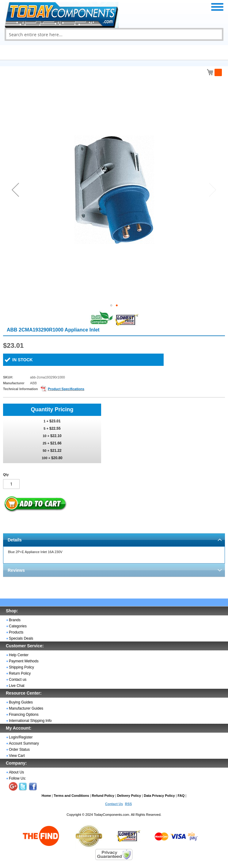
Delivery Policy (129, 796)
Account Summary (24, 743)
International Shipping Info (30, 721)
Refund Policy (103, 796)
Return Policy (20, 673)
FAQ (181, 796)
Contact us (18, 680)
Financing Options (24, 715)
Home (46, 796)
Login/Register (21, 737)
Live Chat (17, 686)
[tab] (114, 540)
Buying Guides (21, 702)
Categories (18, 626)
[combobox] (114, 34)
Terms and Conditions (71, 796)
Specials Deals (21, 638)
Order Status (19, 750)
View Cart (17, 756)
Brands (15, 620)
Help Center (19, 655)
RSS (129, 804)
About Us (16, 772)
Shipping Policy (21, 667)
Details (15, 540)
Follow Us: (17, 778)
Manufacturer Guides (26, 708)
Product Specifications (66, 389)
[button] (15, 190)
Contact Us (114, 804)
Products (16, 632)
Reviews (16, 570)
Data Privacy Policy (159, 796)
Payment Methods (24, 661)
